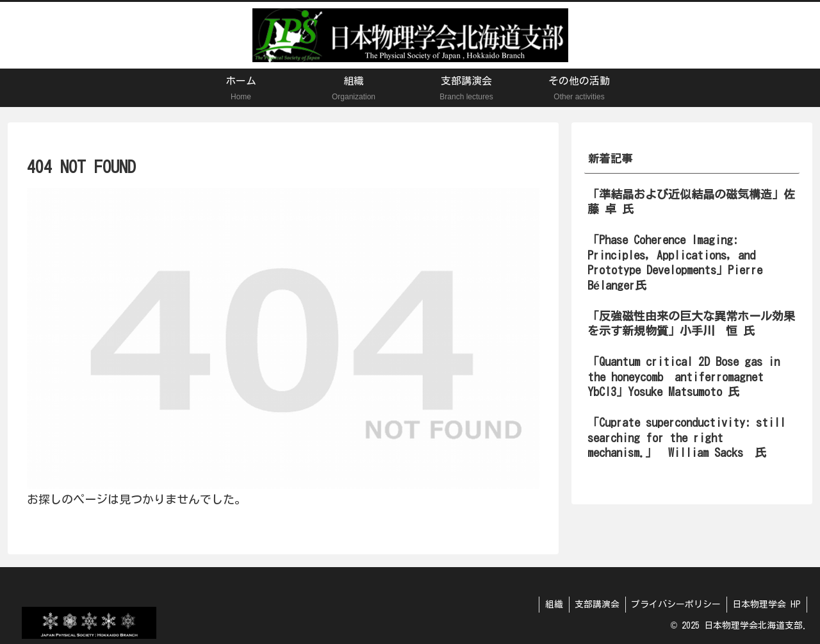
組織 (548, 604)
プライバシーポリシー (673, 604)
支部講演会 (593, 604)
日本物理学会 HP (766, 604)
